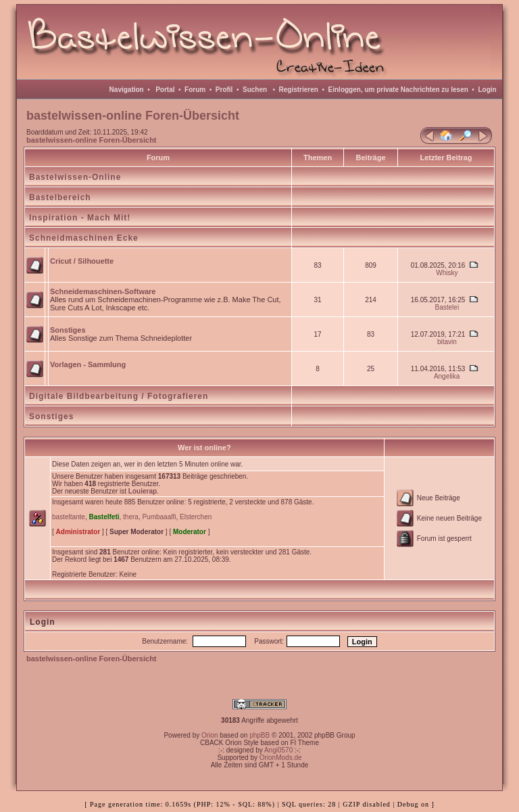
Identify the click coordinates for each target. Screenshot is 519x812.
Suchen (255, 90)
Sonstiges (68, 330)
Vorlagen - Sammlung (88, 364)
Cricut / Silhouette (82, 261)
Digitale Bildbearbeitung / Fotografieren (119, 396)
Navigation (127, 90)
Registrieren (299, 90)
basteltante (69, 517)
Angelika (447, 376)
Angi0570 (278, 750)
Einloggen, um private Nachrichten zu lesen (398, 90)
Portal (165, 90)
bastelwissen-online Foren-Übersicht (92, 140)
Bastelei (447, 307)
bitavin (447, 342)
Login (487, 90)
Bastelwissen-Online (75, 177)
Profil (224, 90)
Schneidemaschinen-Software (103, 291)
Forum (195, 90)
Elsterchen (196, 517)
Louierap (143, 491)
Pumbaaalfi (159, 517)
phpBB (259, 735)
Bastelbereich (60, 197)
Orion (209, 735)
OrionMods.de (281, 758)
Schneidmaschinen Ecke (84, 238)
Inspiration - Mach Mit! (80, 218)
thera (131, 517)
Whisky (447, 273)
